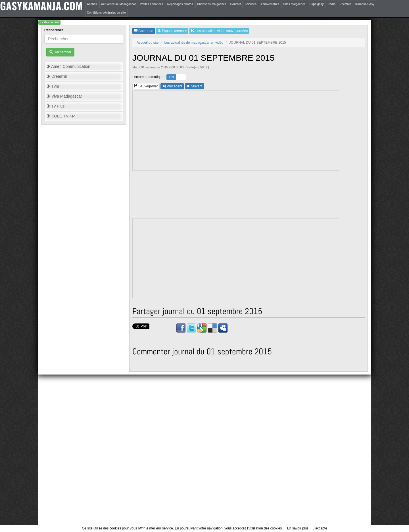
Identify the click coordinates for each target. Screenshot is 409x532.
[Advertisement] (236, 131)
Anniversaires (270, 4)
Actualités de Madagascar (119, 4)
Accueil (92, 4)
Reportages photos (180, 4)
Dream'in (57, 76)
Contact (236, 4)
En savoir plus (298, 528)
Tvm (53, 86)
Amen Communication (68, 66)
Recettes (345, 4)
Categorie (144, 31)
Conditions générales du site (106, 13)
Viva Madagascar (64, 96)
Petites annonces (151, 4)
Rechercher (54, 30)
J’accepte (320, 528)
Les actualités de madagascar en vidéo (194, 43)
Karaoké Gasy (365, 4)
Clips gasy (317, 4)
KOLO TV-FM (61, 116)
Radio (332, 4)
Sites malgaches (294, 4)
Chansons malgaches (212, 4)
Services (251, 4)
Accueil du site (148, 43)
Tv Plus (55, 106)
